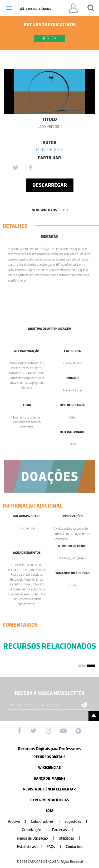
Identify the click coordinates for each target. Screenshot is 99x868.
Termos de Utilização (37, 838)
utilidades (27, 388)
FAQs (56, 847)
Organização (37, 830)
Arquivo (19, 822)
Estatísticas (32, 847)
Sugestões (78, 822)
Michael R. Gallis (50, 149)
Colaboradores (47, 822)
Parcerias (65, 830)
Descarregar (50, 185)
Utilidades (71, 838)
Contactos (74, 847)
